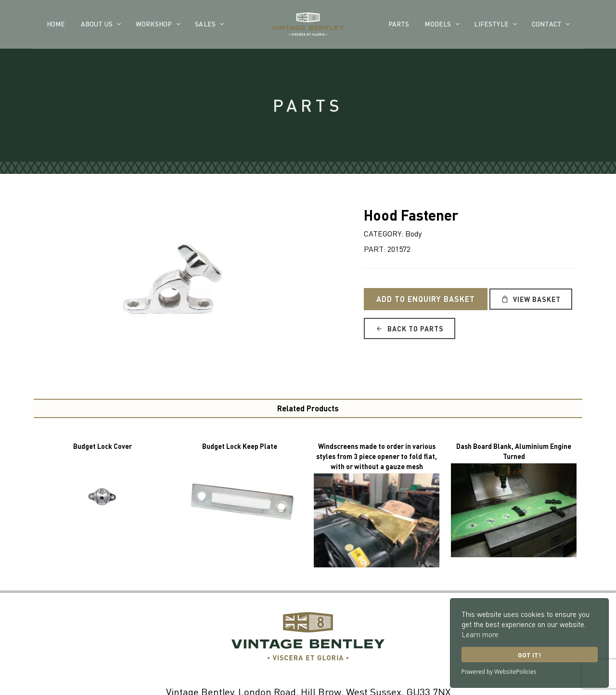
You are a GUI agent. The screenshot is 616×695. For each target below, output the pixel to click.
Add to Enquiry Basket (426, 299)
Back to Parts (410, 328)
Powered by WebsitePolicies (499, 672)
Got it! (529, 655)
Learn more (480, 634)
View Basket (531, 299)
